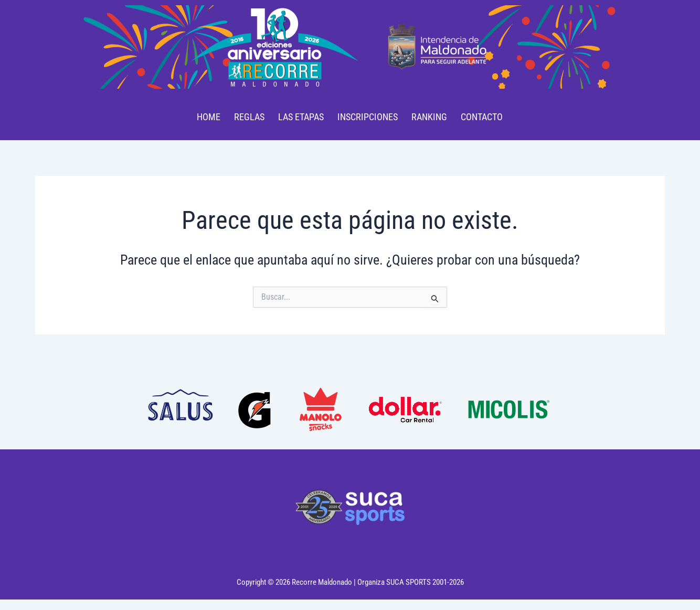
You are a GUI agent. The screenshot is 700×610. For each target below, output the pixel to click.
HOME (209, 117)
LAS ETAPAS (301, 117)
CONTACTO (482, 117)
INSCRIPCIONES (368, 117)
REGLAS (249, 117)
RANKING (429, 117)
